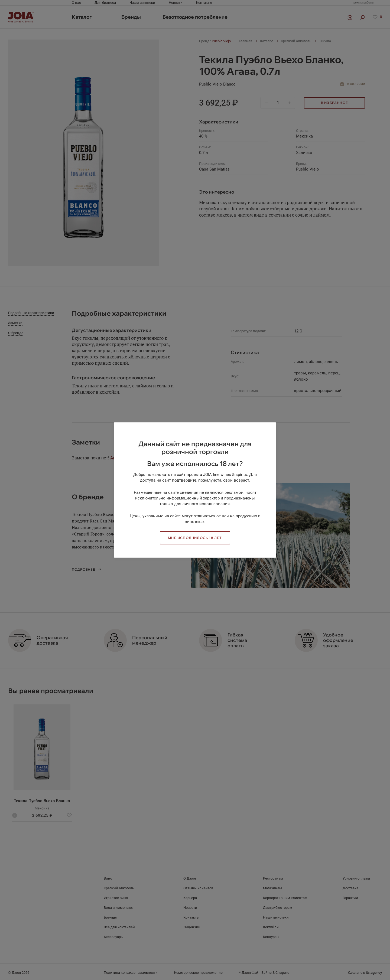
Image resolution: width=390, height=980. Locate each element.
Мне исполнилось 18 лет (195, 538)
